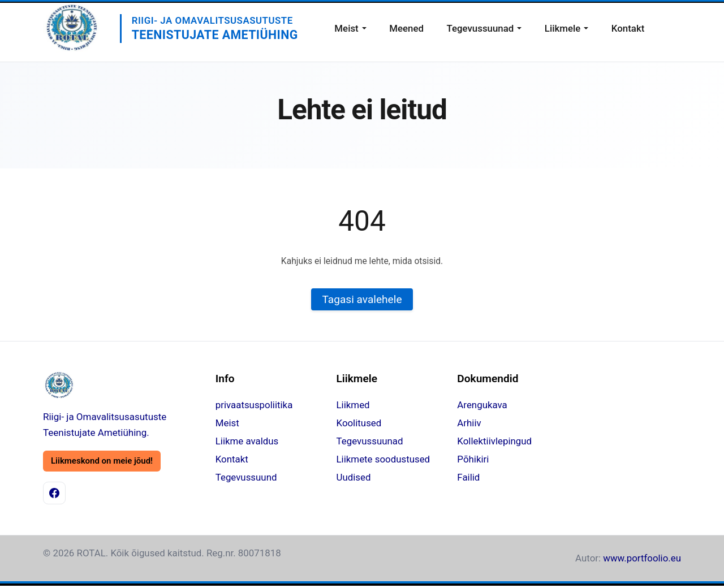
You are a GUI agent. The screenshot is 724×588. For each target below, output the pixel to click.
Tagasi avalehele (362, 299)
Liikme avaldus (247, 441)
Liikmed (353, 405)
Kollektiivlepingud (494, 441)
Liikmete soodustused (383, 459)
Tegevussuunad (480, 28)
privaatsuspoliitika (254, 405)
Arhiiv (469, 423)
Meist (346, 28)
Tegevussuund (246, 477)
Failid (468, 477)
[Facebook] (54, 493)
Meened (406, 28)
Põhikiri (473, 459)
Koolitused (359, 423)
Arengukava (482, 405)
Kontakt (628, 28)
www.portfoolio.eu (642, 558)
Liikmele (563, 28)
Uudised (354, 477)
